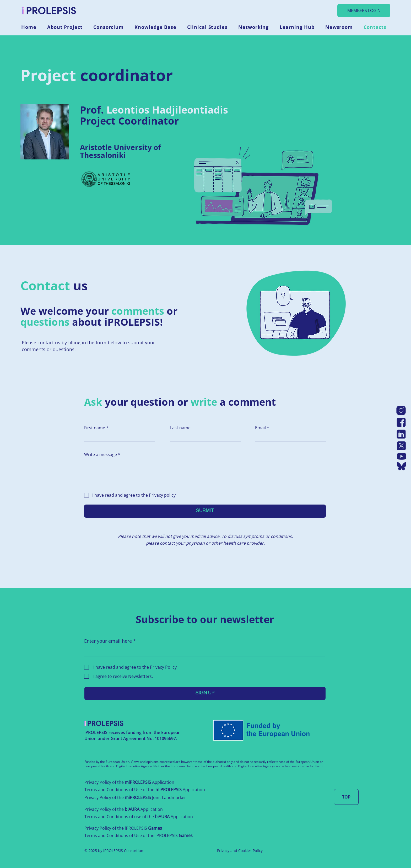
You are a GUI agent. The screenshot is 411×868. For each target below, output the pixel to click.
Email (260, 428)
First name (95, 428)
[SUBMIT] (205, 511)
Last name (180, 428)
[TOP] (346, 797)
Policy (258, 851)
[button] (67, 27)
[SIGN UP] (205, 693)
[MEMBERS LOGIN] (364, 10)
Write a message (101, 454)
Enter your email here (108, 641)
